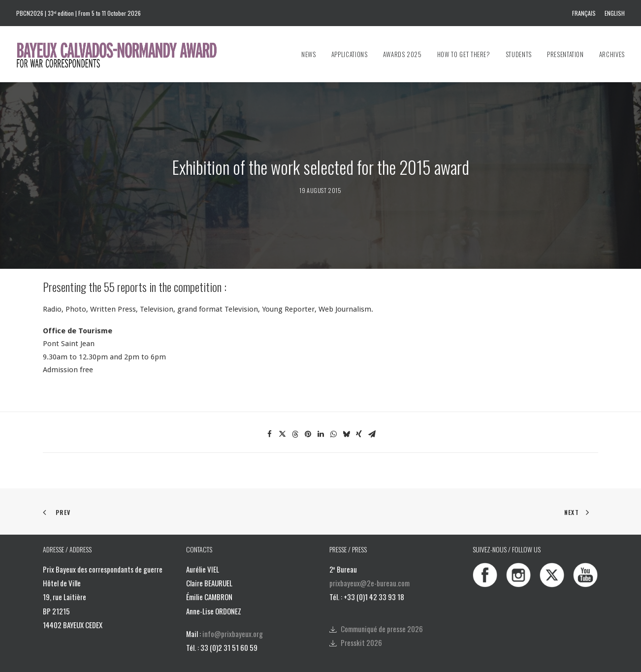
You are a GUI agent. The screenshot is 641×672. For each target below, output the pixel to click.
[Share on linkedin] (320, 414)
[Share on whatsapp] (333, 414)
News (309, 54)
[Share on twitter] (282, 414)
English (615, 13)
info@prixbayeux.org (233, 613)
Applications (350, 54)
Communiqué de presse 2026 (382, 608)
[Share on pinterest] (308, 414)
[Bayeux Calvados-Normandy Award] (121, 54)
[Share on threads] (295, 414)
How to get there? (464, 54)
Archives (612, 54)
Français (584, 13)
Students (519, 54)
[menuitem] (586, 13)
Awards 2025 (402, 54)
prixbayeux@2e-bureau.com (369, 562)
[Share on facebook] (269, 414)
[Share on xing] (359, 414)
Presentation (565, 54)
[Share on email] (372, 414)
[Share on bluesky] (346, 414)
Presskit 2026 (361, 622)
